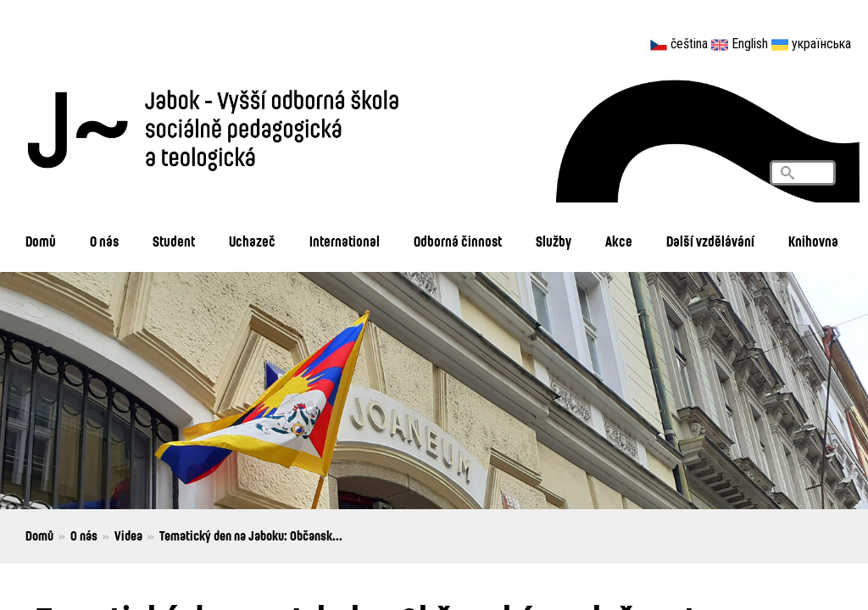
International (345, 241)
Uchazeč (252, 241)
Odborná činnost (458, 241)
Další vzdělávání (710, 241)
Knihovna (813, 241)
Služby (554, 241)
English (750, 44)
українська (821, 44)
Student (174, 241)
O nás (104, 241)
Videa (128, 535)
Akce (619, 241)
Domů (41, 241)
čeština (689, 44)
